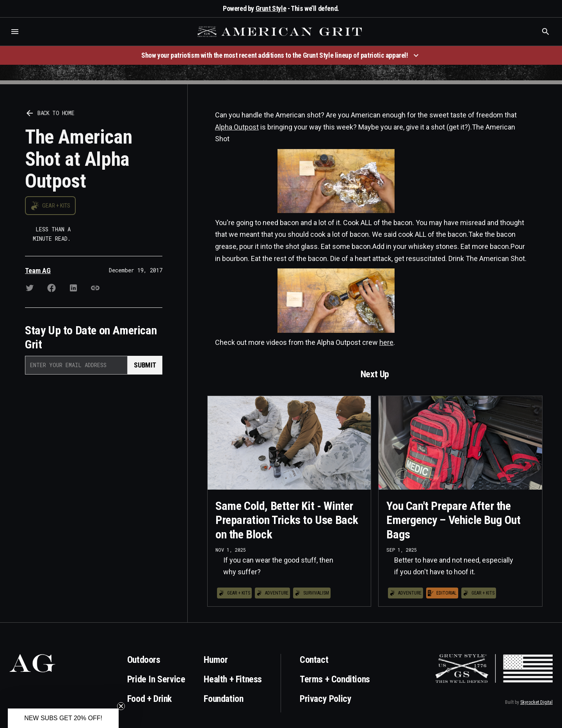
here (386, 342)
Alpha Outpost (237, 127)
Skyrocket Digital (536, 702)
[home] (281, 32)
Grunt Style (271, 8)
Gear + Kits (56, 206)
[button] (15, 32)
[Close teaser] (121, 706)
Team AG (38, 271)
